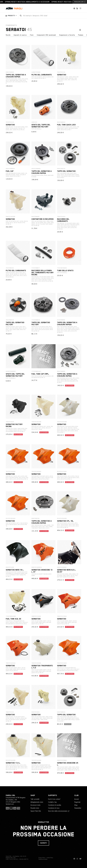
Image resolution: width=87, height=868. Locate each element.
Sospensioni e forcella (67, 35)
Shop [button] (33, 795)
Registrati (77, 802)
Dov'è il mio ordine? (54, 799)
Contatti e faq (52, 802)
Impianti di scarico (20, 35)
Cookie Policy (50, 858)
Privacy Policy (42, 858)
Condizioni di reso (54, 808)
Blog (76, 805)
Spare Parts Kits (36, 811)
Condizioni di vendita (55, 805)
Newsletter (78, 808)
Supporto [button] (52, 795)
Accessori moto (35, 805)
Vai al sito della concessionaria (59, 811)
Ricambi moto (35, 808)
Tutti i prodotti (35, 799)
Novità (8, 35)
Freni (32, 35)
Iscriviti (43, 843)
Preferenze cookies (43, 859)
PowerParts (11, 25)
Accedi (77, 799)
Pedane (81, 35)
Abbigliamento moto (37, 802)
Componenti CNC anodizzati (46, 35)
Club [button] (76, 795)
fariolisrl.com (80, 2)
